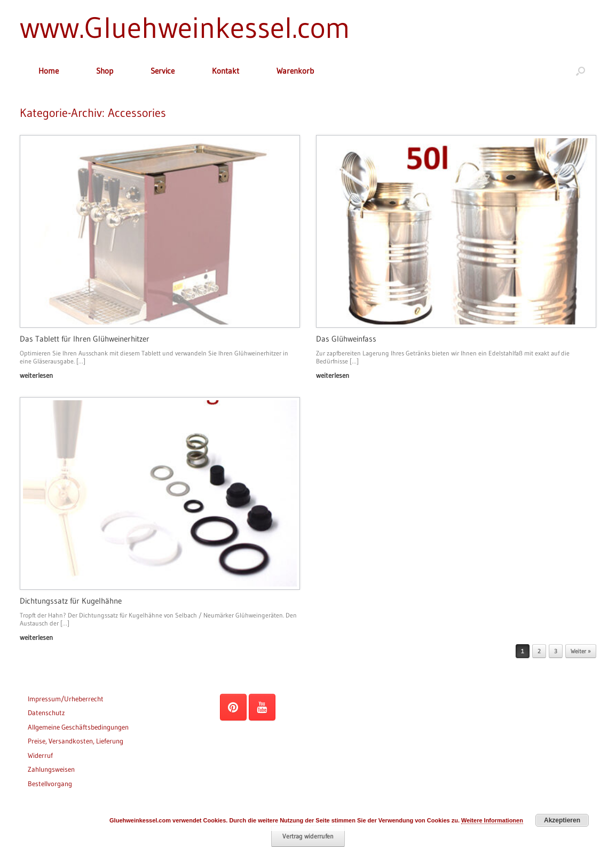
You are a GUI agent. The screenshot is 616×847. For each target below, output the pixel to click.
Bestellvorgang (50, 783)
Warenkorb (295, 71)
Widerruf (40, 755)
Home (49, 71)
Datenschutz (46, 713)
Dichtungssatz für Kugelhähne (71, 601)
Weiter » (581, 651)
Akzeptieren (562, 820)
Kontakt (226, 71)
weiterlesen (39, 375)
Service (163, 71)
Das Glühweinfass (346, 339)
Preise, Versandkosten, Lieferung (76, 741)
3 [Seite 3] (556, 651)
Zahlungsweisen (51, 769)
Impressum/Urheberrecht (66, 699)
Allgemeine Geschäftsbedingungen (78, 727)
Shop (105, 71)
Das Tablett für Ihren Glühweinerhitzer (85, 339)
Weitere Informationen (492, 820)
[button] (581, 71)
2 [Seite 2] (539, 651)
